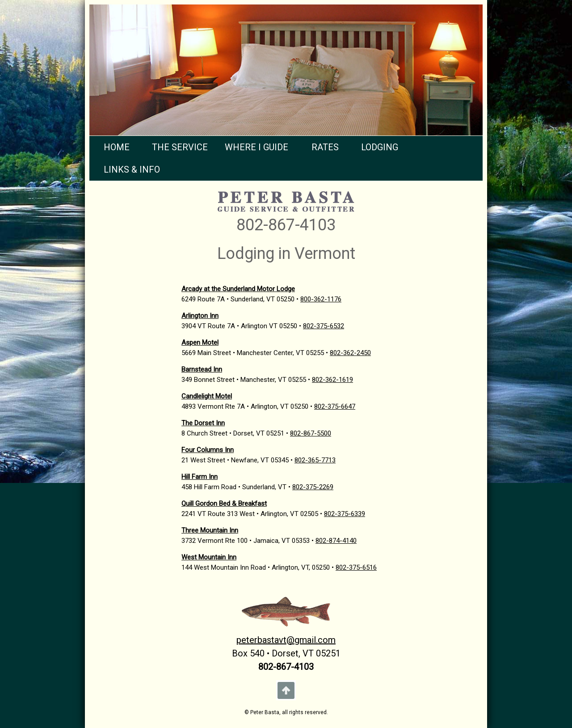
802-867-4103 (286, 225)
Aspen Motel (200, 343)
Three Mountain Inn (210, 530)
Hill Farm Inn (200, 477)
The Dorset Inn (203, 423)
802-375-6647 (335, 406)
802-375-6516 (356, 567)
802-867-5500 (311, 433)
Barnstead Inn (202, 369)
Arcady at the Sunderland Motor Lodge (238, 289)
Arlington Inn (200, 316)
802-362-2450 (350, 353)
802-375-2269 (313, 487)
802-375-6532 (324, 326)
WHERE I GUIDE (257, 147)
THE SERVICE (180, 147)
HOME (117, 147)
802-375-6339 (345, 514)
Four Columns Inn (208, 450)
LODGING (380, 147)
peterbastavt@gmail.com (286, 640)
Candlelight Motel (207, 396)
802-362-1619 (332, 380)
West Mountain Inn (209, 557)
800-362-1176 (321, 299)
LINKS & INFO (132, 169)
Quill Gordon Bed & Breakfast (224, 504)
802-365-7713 (315, 460)
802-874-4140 (336, 541)
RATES (325, 147)
